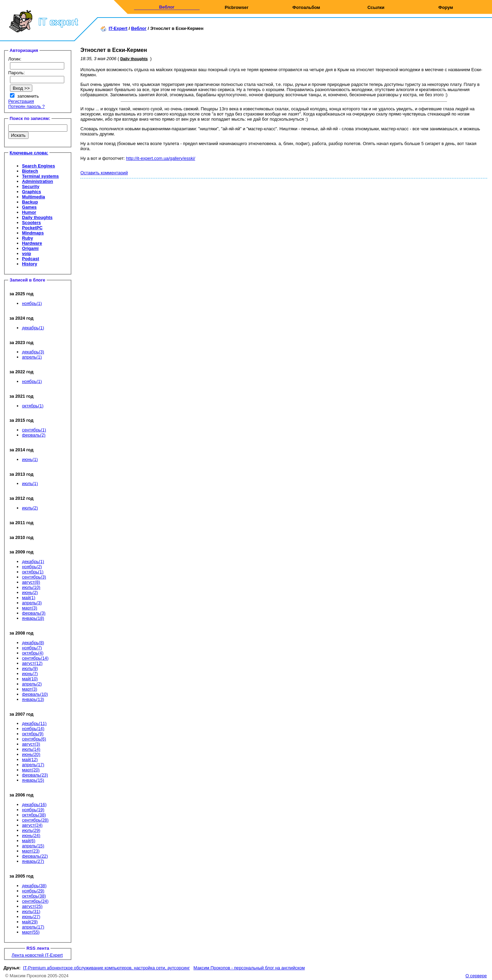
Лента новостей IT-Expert (37, 955)
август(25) (32, 906)
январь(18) (33, 618)
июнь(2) (30, 592)
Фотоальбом (306, 7)
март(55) (31, 932)
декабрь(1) (33, 328)
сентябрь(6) (34, 739)
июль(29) (31, 830)
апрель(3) (32, 603)
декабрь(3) (33, 352)
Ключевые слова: (29, 153)
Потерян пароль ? (26, 106)
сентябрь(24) (35, 901)
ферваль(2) (34, 435)
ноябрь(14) (33, 729)
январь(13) (33, 699)
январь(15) (33, 780)
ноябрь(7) (32, 648)
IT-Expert (118, 28)
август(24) (32, 825)
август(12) (32, 663)
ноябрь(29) (33, 891)
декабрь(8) (33, 643)
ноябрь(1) (32, 303)
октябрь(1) (33, 406)
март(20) (31, 770)
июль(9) (30, 668)
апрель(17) (33, 765)
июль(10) (31, 587)
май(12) (30, 759)
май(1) (29, 598)
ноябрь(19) (33, 810)
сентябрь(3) (34, 577)
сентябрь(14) (35, 658)
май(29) (30, 922)
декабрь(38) (34, 886)
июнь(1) (30, 459)
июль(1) (30, 483)
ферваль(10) (35, 694)
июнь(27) (31, 917)
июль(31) (31, 911)
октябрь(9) (33, 734)
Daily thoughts (134, 59)
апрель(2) (32, 684)
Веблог (167, 7)
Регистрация (21, 101)
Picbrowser (237, 7)
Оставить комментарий (104, 173)
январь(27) (33, 861)
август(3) (31, 744)
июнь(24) (31, 835)
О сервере (476, 976)
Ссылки (376, 7)
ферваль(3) (34, 613)
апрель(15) (33, 846)
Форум (446, 7)
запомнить (28, 96)
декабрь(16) (34, 805)
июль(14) (31, 749)
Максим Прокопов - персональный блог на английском (249, 968)
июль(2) (30, 508)
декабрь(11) (34, 723)
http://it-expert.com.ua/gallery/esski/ (161, 158)
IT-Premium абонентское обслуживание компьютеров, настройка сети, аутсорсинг (107, 968)
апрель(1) (32, 357)
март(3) (30, 608)
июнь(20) (31, 754)
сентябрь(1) (34, 430)
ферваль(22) (35, 856)
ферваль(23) (35, 775)
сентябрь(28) (35, 820)
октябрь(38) (34, 815)
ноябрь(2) (32, 567)
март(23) (31, 851)
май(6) (29, 841)
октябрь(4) (33, 653)
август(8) (31, 582)
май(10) (30, 679)
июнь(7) (30, 674)
